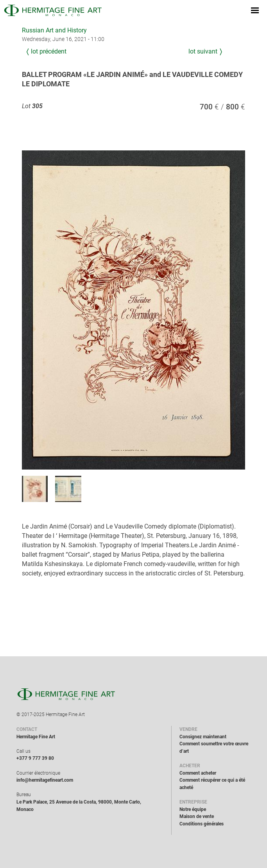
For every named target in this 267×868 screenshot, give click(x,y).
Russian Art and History (54, 30)
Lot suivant (203, 51)
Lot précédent (49, 51)
